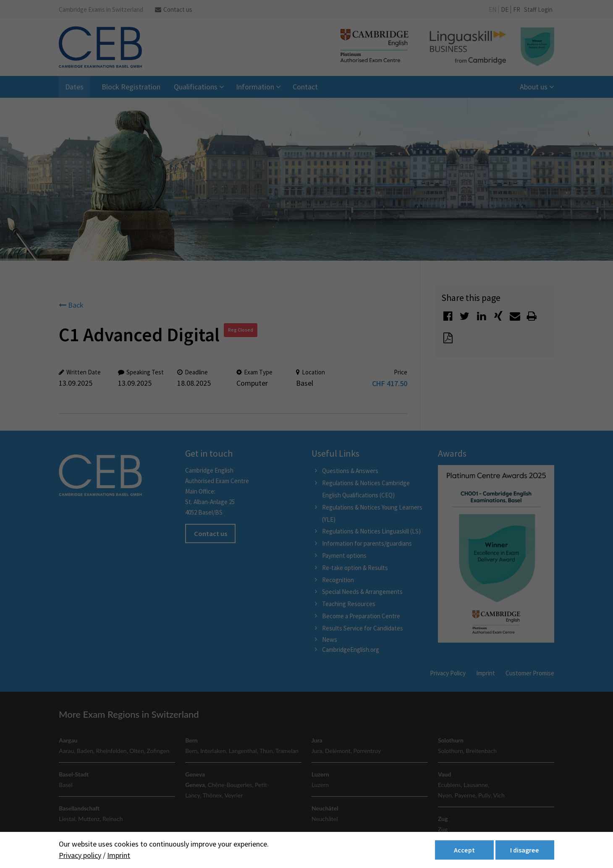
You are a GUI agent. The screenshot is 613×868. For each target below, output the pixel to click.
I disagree (525, 850)
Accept (464, 850)
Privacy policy (80, 855)
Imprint (119, 855)
